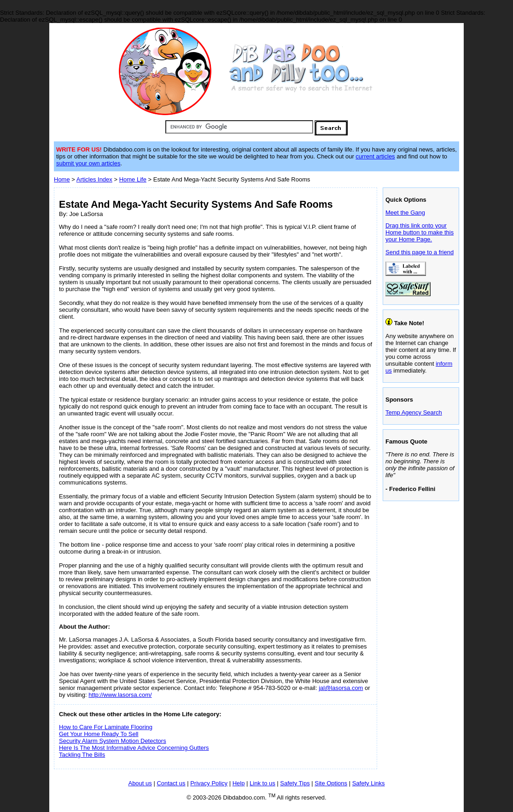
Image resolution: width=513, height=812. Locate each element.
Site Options (331, 783)
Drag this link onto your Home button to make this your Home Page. (420, 232)
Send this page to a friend (420, 252)
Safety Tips (295, 783)
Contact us (171, 783)
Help (239, 783)
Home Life (133, 179)
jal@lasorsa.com (341, 688)
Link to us (262, 783)
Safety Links (369, 783)
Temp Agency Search (414, 412)
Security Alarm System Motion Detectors (113, 741)
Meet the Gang (405, 213)
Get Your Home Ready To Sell (99, 734)
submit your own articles (88, 163)
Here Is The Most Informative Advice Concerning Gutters (134, 748)
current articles (375, 156)
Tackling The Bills (82, 755)
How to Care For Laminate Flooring (106, 727)
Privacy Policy (209, 783)
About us (140, 783)
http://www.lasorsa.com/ (120, 695)
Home (62, 179)
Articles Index (94, 179)
